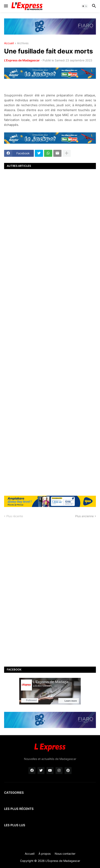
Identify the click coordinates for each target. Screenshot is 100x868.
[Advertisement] (50, 332)
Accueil (9, 43)
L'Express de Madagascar (22, 60)
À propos (45, 854)
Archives (23, 43)
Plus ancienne (84, 516)
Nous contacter (65, 854)
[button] (6, 6)
